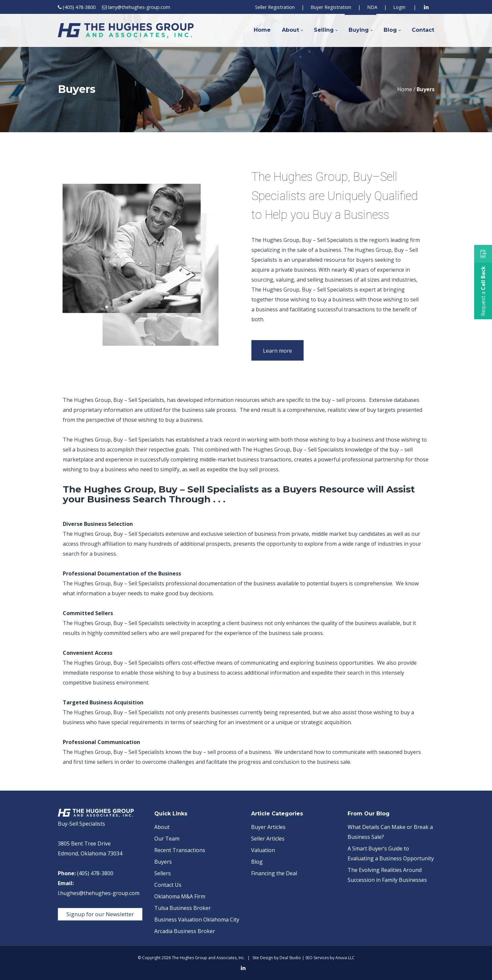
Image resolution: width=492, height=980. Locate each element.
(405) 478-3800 (79, 7)
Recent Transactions (180, 850)
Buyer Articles (268, 827)
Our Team (167, 839)
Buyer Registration (331, 7)
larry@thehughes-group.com (139, 7)
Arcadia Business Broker (185, 931)
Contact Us (168, 885)
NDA (372, 7)
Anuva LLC (345, 958)
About (162, 827)
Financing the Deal (274, 873)
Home (405, 89)
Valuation (263, 850)
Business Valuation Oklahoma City (197, 920)
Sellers (163, 873)
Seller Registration (275, 7)
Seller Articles (268, 839)
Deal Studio (290, 958)
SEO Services (317, 958)
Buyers (163, 862)
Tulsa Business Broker (183, 908)
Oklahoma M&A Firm (180, 896)
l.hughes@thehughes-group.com (99, 893)
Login (399, 7)
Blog (257, 862)
